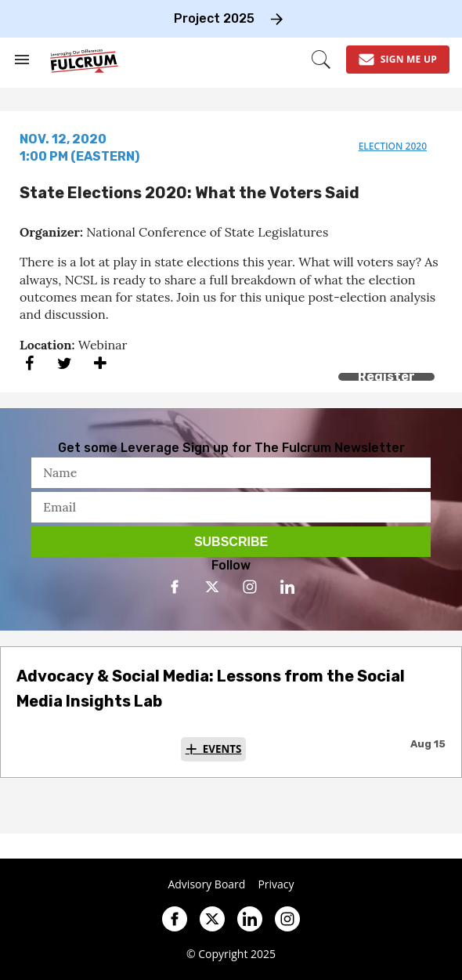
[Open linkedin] (287, 587)
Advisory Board (206, 884)
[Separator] (100, 363)
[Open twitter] (212, 587)
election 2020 (393, 146)
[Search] (321, 60)
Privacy (276, 884)
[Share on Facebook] (29, 363)
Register (386, 376)
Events (222, 749)
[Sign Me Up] (398, 60)
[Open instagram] (250, 587)
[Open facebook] (175, 587)
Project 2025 (214, 18)
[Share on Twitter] (65, 363)
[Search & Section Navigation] (22, 60)
